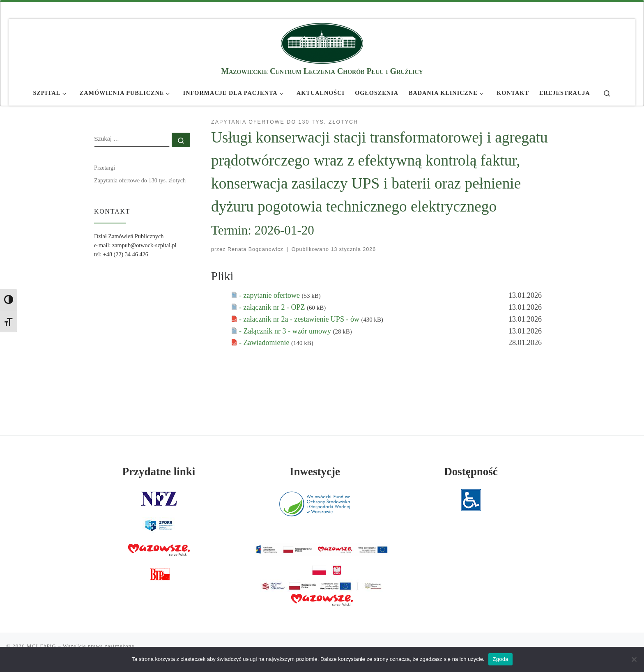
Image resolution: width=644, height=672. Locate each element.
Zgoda (500, 659)
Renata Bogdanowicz (255, 249)
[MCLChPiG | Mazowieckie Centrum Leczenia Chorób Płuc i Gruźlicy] (322, 42)
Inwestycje (315, 472)
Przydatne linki (159, 472)
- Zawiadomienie (265, 343)
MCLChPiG (41, 646)
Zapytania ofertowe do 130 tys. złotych (140, 180)
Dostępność (471, 472)
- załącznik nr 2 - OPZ (273, 307)
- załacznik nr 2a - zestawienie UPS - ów (300, 319)
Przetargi (105, 168)
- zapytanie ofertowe (270, 295)
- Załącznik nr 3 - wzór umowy (286, 331)
